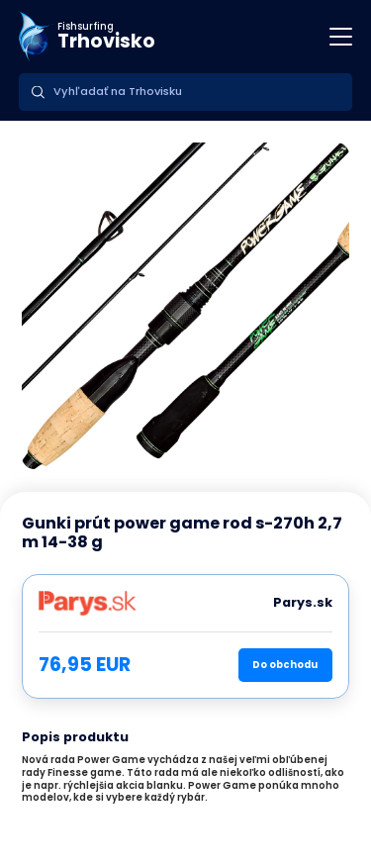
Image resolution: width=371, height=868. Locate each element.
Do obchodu (285, 665)
